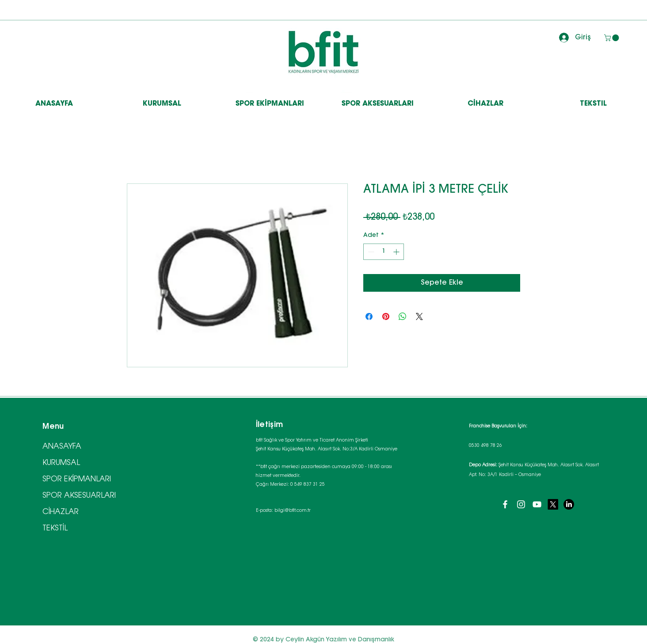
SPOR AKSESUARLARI (79, 496)
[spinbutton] (384, 252)
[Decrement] (370, 252)
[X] (553, 504)
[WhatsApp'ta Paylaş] (403, 316)
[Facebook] (505, 504)
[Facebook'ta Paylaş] (369, 316)
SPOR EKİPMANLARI (77, 479)
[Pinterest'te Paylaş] (386, 316)
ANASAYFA (62, 447)
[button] (612, 38)
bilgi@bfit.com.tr (293, 511)
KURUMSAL (61, 463)
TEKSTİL (55, 528)
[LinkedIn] (569, 504)
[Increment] (397, 252)
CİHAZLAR (61, 512)
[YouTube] (537, 504)
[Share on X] (419, 316)
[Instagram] (521, 504)
